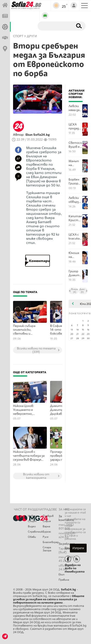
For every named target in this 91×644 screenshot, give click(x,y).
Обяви (32, 537)
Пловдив (48, 516)
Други (32, 36)
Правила (64, 580)
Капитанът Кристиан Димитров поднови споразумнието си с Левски (75, 218)
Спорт (32, 521)
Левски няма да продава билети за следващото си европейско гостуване (75, 108)
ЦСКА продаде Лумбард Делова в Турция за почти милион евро (75, 126)
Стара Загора (47, 549)
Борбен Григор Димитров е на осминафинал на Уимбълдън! (75, 181)
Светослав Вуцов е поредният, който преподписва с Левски (75, 145)
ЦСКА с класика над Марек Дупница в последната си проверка (75, 237)
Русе (46, 537)
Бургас (47, 532)
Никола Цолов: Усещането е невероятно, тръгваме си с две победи (27, 410)
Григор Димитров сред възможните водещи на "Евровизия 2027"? (75, 273)
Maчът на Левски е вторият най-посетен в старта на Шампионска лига (75, 163)
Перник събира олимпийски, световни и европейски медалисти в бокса (27, 330)
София (47, 521)
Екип (62, 575)
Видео (32, 526)
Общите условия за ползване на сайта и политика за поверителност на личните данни (49, 599)
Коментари (38, 261)
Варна (46, 526)
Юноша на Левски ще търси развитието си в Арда (75, 255)
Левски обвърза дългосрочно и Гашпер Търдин (75, 200)
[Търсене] (55, 26)
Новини (33, 516)
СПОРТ (18, 36)
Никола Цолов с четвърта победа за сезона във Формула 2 (29, 456)
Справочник (35, 532)
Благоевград (51, 542)
